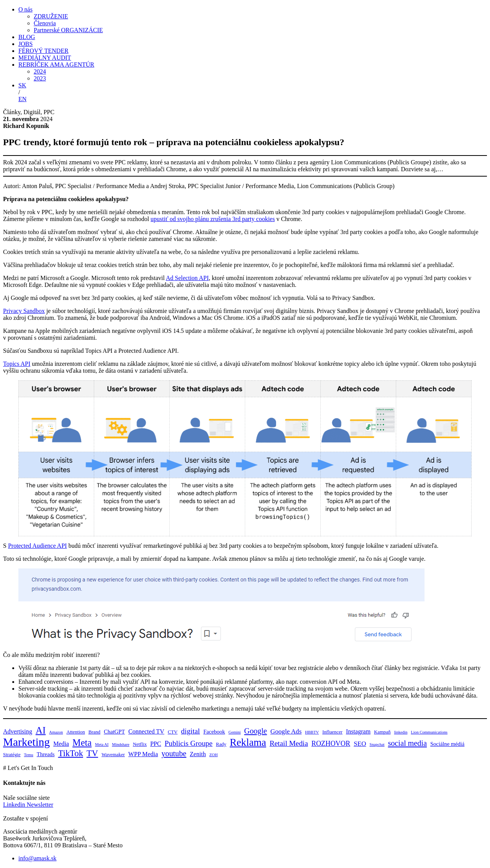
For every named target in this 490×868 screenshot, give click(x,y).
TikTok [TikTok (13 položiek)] (71, 753)
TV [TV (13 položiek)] (92, 753)
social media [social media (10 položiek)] (407, 743)
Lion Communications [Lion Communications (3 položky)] (429, 732)
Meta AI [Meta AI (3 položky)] (102, 744)
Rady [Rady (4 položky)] (221, 744)
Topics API (17, 364)
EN (22, 99)
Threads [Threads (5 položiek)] (46, 754)
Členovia (45, 23)
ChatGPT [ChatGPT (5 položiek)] (114, 732)
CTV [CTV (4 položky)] (173, 732)
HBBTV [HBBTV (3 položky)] (312, 732)
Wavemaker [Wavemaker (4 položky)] (113, 755)
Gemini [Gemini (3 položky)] (235, 732)
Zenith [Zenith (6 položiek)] (198, 754)
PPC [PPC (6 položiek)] (156, 744)
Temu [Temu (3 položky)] (29, 755)
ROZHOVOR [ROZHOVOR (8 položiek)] (331, 744)
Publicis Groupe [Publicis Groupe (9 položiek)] (189, 743)
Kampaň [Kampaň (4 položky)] (382, 732)
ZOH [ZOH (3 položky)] (214, 755)
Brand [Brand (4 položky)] (94, 732)
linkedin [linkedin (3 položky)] (401, 732)
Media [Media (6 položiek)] (61, 744)
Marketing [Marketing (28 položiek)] (26, 742)
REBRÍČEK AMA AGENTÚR (56, 65)
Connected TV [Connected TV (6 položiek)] (146, 731)
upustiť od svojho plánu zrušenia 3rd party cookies (213, 219)
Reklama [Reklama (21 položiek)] (248, 742)
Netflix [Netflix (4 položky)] (140, 744)
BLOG (27, 37)
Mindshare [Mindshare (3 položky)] (121, 744)
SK (22, 85)
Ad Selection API (187, 278)
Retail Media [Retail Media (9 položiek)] (289, 743)
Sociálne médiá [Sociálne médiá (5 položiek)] (447, 744)
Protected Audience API (38, 546)
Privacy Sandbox (24, 311)
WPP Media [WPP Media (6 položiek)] (143, 754)
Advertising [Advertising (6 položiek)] (18, 731)
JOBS (25, 44)
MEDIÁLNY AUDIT (45, 58)
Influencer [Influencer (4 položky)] (332, 732)
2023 (40, 78)
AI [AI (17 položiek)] (41, 730)
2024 (40, 71)
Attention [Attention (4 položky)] (75, 732)
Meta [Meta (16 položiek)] (82, 743)
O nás (25, 9)
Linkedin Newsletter (28, 805)
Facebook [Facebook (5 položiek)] (214, 732)
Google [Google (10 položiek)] (256, 731)
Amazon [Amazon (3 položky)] (56, 732)
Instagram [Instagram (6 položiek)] (358, 731)
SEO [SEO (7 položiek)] (360, 744)
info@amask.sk (38, 858)
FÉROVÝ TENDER (43, 51)
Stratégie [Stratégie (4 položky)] (12, 755)
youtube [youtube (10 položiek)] (174, 753)
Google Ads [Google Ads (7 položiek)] (286, 731)
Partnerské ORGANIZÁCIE (68, 30)
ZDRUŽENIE (51, 16)
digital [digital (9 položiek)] (190, 731)
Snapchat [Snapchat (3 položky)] (377, 744)
